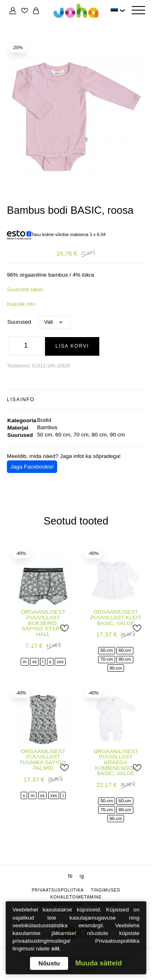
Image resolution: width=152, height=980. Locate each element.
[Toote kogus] (26, 346)
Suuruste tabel (25, 289)
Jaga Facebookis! (32, 467)
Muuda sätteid (99, 963)
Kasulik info (21, 304)
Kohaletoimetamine (76, 897)
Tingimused (106, 890)
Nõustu (49, 963)
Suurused (19, 322)
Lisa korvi (72, 346)
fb (71, 876)
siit (56, 949)
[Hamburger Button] (138, 11)
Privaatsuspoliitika (58, 890)
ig (82, 876)
